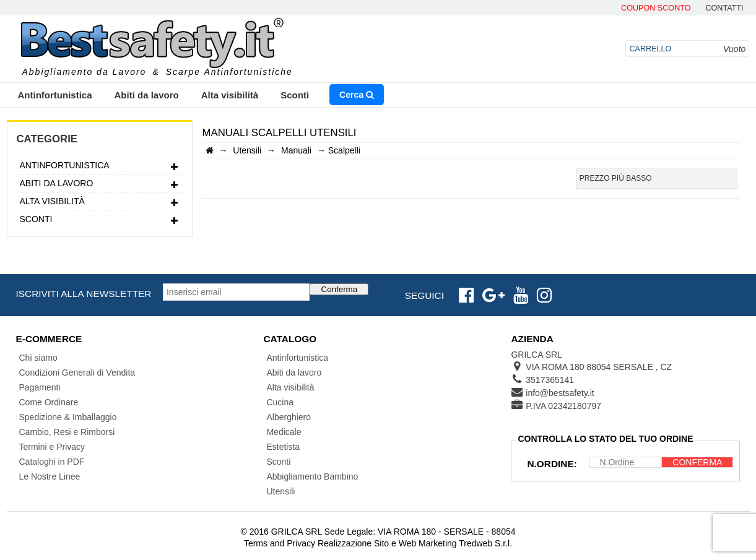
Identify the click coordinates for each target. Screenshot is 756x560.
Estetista (283, 447)
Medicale (284, 432)
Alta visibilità (230, 95)
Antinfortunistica (55, 95)
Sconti (295, 95)
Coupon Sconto (656, 8)
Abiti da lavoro (147, 95)
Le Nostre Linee (50, 476)
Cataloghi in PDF (52, 462)
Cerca (357, 95)
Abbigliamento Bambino (312, 476)
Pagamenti (40, 387)
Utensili (280, 491)
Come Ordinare (49, 402)
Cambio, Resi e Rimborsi (67, 432)
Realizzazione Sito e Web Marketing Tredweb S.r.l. (415, 543)
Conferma (340, 289)
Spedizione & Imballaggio (68, 417)
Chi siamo (38, 358)
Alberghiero (289, 417)
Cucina (280, 402)
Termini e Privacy (52, 447)
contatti (724, 8)
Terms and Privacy (280, 543)
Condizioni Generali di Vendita (77, 373)
